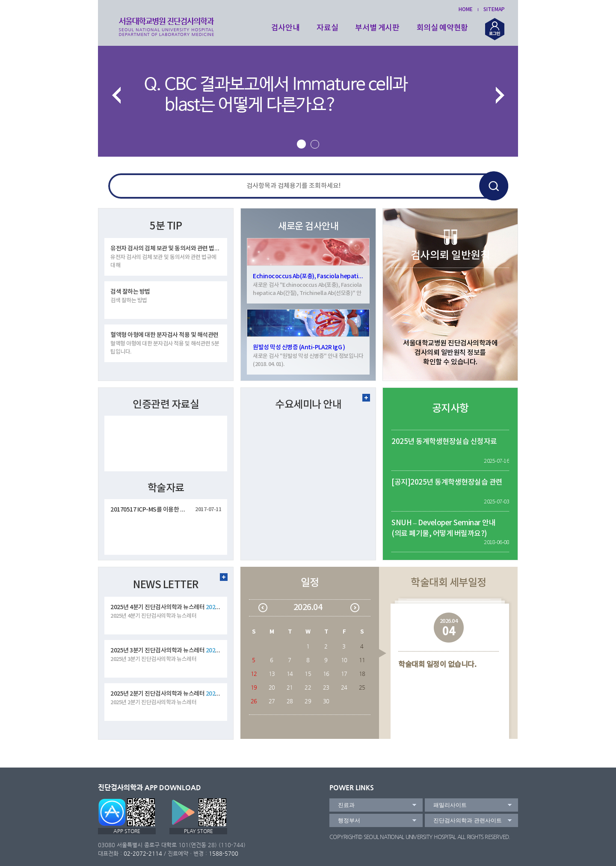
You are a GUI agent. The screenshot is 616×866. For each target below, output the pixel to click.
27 (272, 701)
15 (308, 674)
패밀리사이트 (450, 805)
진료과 (346, 805)
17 (344, 674)
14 (290, 674)
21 (290, 687)
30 (326, 701)
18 (362, 674)
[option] (308, 100)
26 (254, 701)
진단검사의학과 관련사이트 (468, 820)
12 (254, 674)
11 (362, 660)
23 (326, 687)
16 (326, 674)
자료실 (327, 28)
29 (308, 701)
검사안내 (286, 28)
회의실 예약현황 (442, 28)
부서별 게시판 (377, 28)
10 (344, 660)
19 (254, 687)
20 (272, 687)
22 (308, 687)
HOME (466, 9)
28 (290, 701)
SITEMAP (494, 9)
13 (272, 674)
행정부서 (349, 820)
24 (344, 687)
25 (362, 687)
